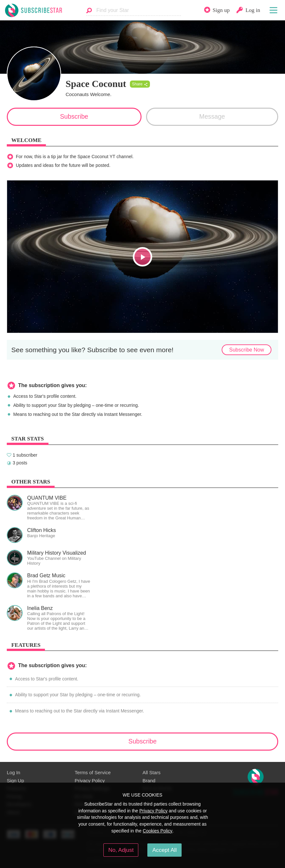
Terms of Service (93, 772)
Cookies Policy (158, 831)
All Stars (152, 772)
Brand (149, 781)
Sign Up (15, 781)
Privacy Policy (90, 781)
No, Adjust (121, 850)
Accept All (164, 850)
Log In (14, 772)
